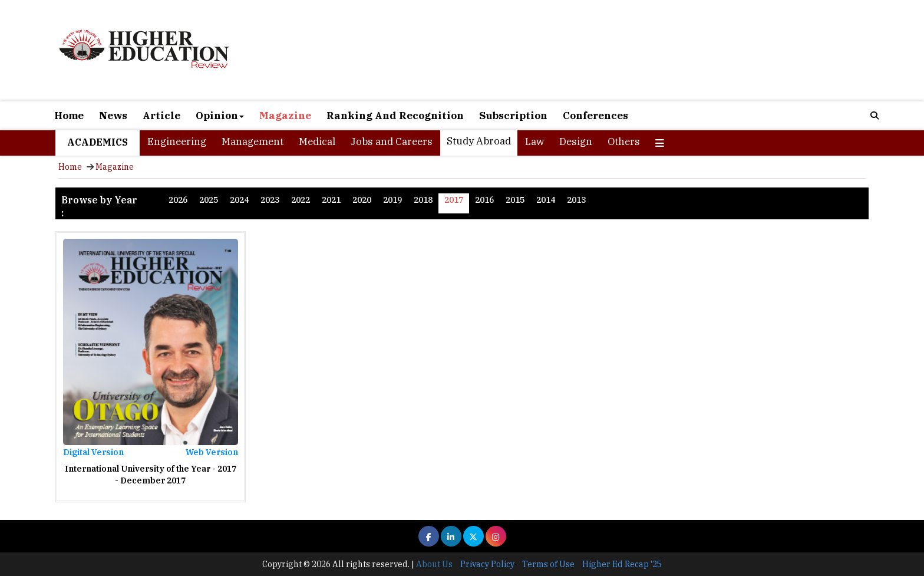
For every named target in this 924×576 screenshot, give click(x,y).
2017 (454, 200)
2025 (209, 200)
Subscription (513, 116)
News (113, 116)
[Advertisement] (598, 52)
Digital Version (93, 452)
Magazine (285, 116)
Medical (317, 141)
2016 (484, 200)
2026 (178, 200)
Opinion (220, 116)
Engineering (177, 141)
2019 (392, 200)
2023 (270, 200)
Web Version (212, 452)
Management (253, 141)
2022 (301, 200)
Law (534, 141)
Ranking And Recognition (395, 116)
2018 (423, 200)
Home (69, 116)
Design (576, 141)
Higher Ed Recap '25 (622, 564)
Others (624, 141)
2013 (576, 200)
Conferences (595, 116)
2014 (546, 200)
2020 (362, 200)
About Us (434, 564)
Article (161, 116)
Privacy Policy (487, 564)
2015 (515, 200)
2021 (331, 200)
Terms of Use (548, 564)
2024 (239, 200)
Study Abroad (479, 141)
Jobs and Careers (392, 141)
